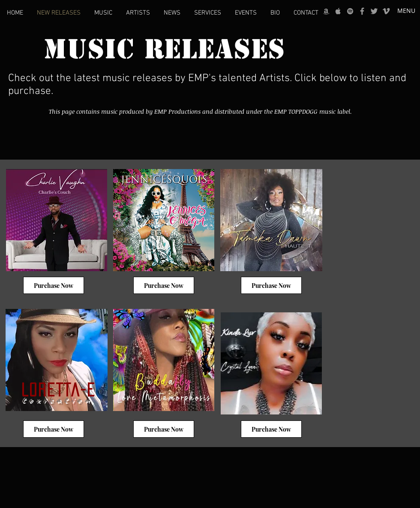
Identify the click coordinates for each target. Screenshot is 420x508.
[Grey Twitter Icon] (374, 11)
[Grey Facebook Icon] (362, 11)
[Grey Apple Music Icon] (338, 11)
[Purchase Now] (54, 285)
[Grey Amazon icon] (326, 11)
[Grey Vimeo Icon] (386, 11)
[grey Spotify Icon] (350, 11)
